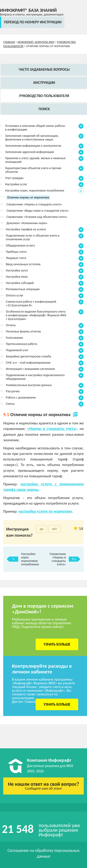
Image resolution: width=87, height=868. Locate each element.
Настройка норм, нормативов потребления (30, 559)
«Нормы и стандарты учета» (52, 429)
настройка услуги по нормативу (45, 511)
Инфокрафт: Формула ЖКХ (36, 42)
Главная (9, 42)
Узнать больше (57, 644)
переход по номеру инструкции (33, 22)
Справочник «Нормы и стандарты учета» (58, 559)
